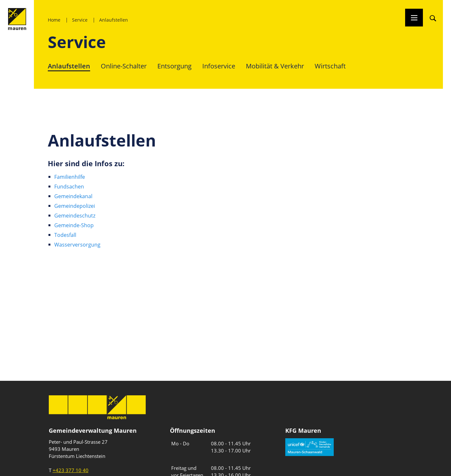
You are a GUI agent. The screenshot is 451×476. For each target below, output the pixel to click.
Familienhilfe (70, 177)
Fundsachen (69, 187)
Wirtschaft (330, 66)
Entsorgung (174, 66)
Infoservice (219, 66)
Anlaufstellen (114, 20)
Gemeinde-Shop (74, 225)
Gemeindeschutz (75, 216)
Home (54, 20)
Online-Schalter (124, 66)
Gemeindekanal (73, 196)
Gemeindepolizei (75, 206)
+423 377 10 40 (71, 470)
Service (80, 20)
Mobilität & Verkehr (275, 66)
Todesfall (65, 235)
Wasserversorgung (77, 245)
